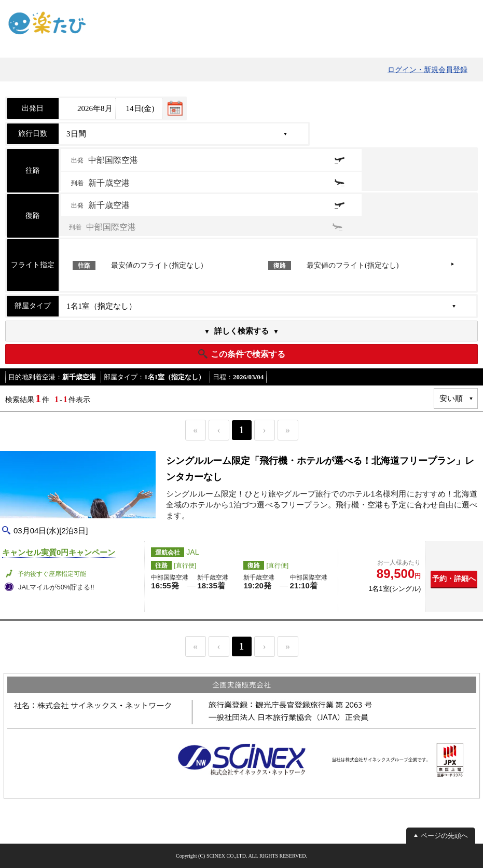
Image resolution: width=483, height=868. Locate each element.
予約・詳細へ (454, 578)
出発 (105, 160)
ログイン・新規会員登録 (427, 70)
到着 (100, 183)
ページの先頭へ (444, 836)
